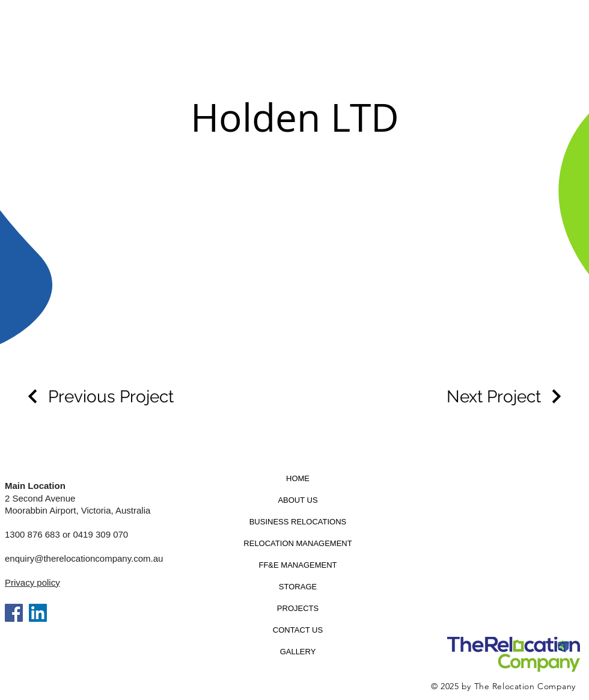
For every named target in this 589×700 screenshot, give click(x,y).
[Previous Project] (99, 397)
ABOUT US (298, 500)
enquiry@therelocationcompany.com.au (84, 558)
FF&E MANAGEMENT (298, 565)
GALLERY (298, 652)
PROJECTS (298, 608)
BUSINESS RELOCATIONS (298, 522)
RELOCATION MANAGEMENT (298, 543)
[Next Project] (506, 397)
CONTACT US (298, 630)
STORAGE (298, 587)
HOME (298, 478)
